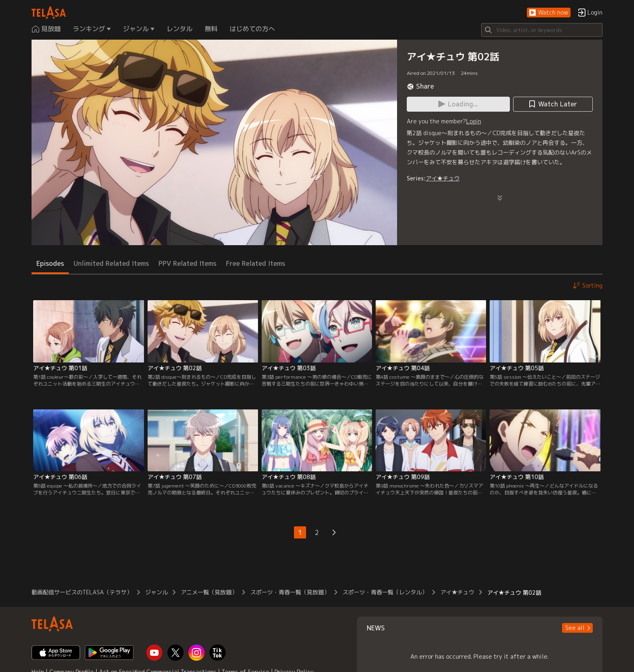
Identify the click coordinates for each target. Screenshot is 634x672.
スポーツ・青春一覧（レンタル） (385, 592)
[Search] (542, 30)
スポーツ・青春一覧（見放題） (290, 592)
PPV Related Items (187, 263)
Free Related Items (256, 263)
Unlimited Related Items (111, 263)
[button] (549, 13)
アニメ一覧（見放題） (209, 592)
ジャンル (156, 592)
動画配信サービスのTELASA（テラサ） (82, 592)
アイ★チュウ (443, 178)
